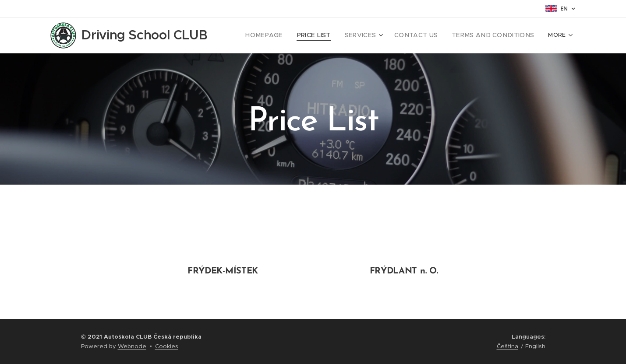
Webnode (132, 346)
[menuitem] (285, 35)
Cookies (167, 346)
